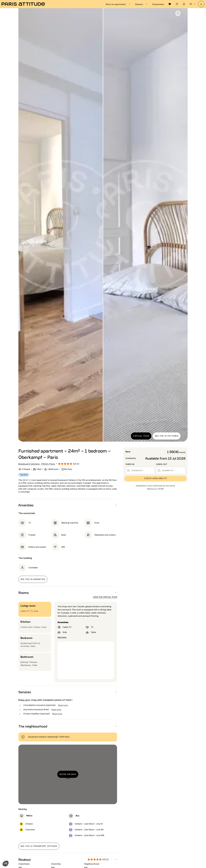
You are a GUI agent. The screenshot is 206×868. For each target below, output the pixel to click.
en (193, 4)
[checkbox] (178, 13)
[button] (6, 864)
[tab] (118, 4)
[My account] (201, 4)
